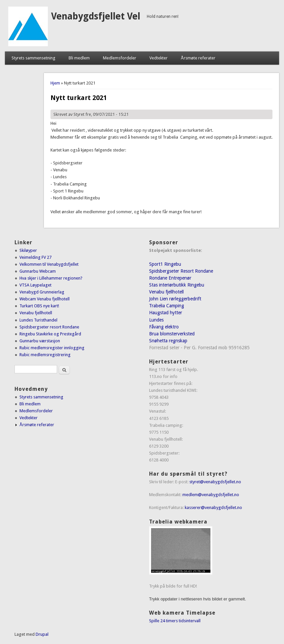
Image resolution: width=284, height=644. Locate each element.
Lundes (156, 320)
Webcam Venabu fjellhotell (45, 299)
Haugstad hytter (166, 313)
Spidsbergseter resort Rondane (49, 327)
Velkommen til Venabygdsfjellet (49, 264)
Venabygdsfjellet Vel (96, 16)
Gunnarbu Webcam (38, 271)
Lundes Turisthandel (38, 320)
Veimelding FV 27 (35, 257)
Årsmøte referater (198, 58)
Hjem (55, 83)
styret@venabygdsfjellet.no (215, 482)
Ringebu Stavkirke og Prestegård (50, 334)
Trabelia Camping (167, 306)
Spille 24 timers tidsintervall (175, 621)
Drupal (42, 634)
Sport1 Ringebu (165, 264)
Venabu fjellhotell (36, 313)
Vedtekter (158, 58)
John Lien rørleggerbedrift (175, 299)
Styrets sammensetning (33, 58)
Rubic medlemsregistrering (45, 355)
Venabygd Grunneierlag (42, 292)
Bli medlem (79, 58)
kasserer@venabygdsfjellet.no (213, 508)
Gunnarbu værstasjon (40, 341)
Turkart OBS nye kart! (39, 306)
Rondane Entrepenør (170, 278)
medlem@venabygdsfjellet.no (211, 495)
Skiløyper (28, 250)
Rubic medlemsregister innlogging (52, 348)
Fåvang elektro (164, 327)
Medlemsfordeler (120, 58)
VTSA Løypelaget (35, 285)
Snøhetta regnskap (168, 341)
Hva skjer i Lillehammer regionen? (51, 278)
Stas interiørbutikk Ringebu (177, 285)
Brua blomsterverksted (172, 334)
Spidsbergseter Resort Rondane (181, 271)
